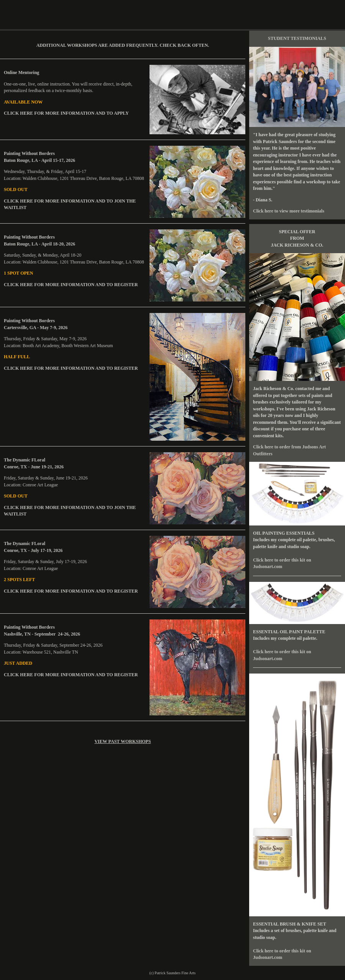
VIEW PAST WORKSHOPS (122, 741)
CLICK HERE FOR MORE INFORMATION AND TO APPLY (66, 113)
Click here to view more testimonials (289, 211)
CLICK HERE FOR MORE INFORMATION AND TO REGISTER (71, 285)
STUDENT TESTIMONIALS (297, 38)
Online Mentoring (23, 72)
